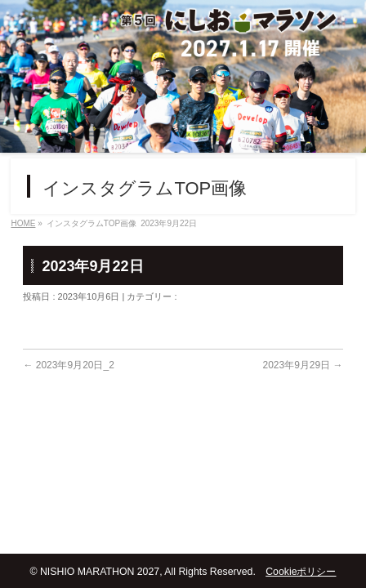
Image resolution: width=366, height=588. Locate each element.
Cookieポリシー (301, 572)
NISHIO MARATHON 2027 (100, 572)
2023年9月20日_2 (68, 365)
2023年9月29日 (302, 365)
